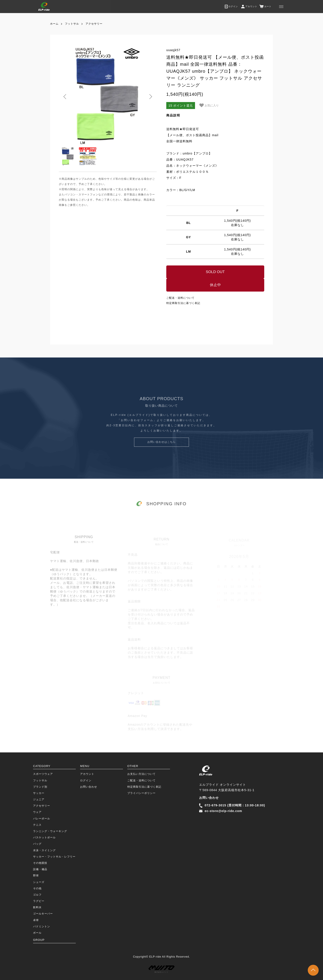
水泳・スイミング (44, 850)
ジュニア (39, 799)
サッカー (39, 793)
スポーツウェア (43, 774)
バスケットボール (44, 837)
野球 (36, 876)
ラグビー (39, 901)
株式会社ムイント (161, 969)
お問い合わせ (89, 787)
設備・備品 (40, 869)
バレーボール (42, 819)
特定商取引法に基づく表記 (183, 303)
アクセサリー (94, 24)
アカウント (87, 774)
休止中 (215, 285)
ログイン (86, 780)
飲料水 (37, 907)
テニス (37, 825)
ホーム (54, 24)
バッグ (37, 844)
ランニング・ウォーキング (50, 831)
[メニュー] (281, 7)
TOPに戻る (313, 970)
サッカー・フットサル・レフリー (54, 857)
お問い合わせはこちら (161, 450)
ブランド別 (40, 787)
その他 (37, 888)
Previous (65, 97)
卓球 (36, 920)
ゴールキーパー (43, 914)
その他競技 (40, 863)
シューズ (39, 882)
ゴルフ (37, 895)
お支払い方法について (141, 774)
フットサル (72, 24)
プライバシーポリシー (141, 793)
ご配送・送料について (180, 298)
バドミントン (42, 926)
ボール (37, 933)
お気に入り (209, 105)
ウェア (37, 812)
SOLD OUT (215, 272)
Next (150, 97)
